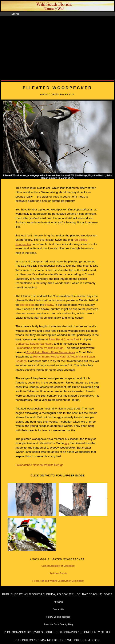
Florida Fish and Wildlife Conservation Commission (58, 581)
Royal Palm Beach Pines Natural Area (50, 352)
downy (49, 305)
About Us (58, 602)
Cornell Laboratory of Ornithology (58, 566)
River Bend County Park (64, 339)
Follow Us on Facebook (58, 617)
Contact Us (58, 609)
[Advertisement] (57, 48)
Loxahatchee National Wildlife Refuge (39, 465)
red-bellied (27, 305)
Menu (15, 14)
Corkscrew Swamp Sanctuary (35, 344)
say (67, 443)
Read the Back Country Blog (58, 624)
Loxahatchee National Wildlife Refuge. (40, 348)
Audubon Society (58, 573)
